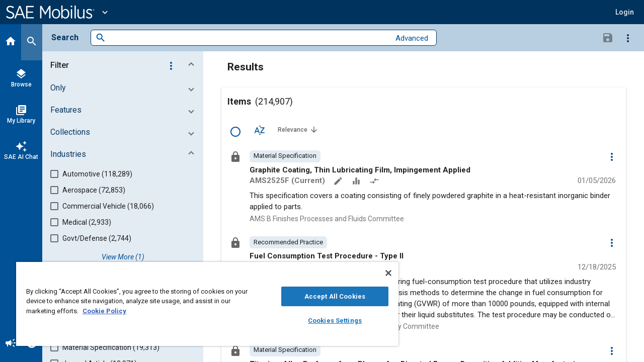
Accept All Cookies (327, 296)
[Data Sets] (357, 182)
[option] (285, 156)
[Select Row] (235, 132)
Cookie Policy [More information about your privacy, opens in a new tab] (104, 311)
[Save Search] (608, 37)
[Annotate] (339, 182)
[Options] (628, 38)
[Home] (11, 42)
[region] (203, 304)
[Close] (379, 273)
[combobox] (248, 38)
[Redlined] (375, 182)
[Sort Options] (260, 130)
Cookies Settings (327, 321)
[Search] (32, 42)
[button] (625, 12)
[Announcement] (11, 344)
